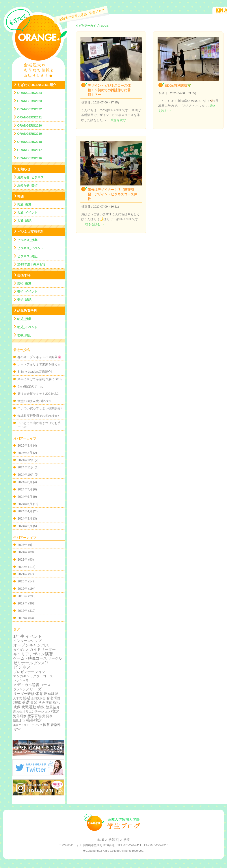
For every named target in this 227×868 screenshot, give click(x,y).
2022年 (22, 567)
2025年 (22, 545)
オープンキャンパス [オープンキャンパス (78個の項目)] (31, 645)
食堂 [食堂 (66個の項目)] (17, 729)
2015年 (22, 618)
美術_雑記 (24, 300)
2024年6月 (25, 497)
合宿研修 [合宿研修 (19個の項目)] (54, 698)
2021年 (22, 574)
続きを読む (120, 120)
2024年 (22, 552)
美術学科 (24, 275)
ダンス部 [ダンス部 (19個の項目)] (41, 663)
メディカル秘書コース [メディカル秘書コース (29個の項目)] (32, 685)
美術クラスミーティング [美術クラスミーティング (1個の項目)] (28, 725)
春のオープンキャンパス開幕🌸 (39, 357)
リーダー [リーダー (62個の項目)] (37, 689)
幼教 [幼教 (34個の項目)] (41, 707)
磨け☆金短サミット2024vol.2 (38, 394)
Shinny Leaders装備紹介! (35, 372)
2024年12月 (26, 460)
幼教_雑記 (24, 335)
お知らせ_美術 (27, 185)
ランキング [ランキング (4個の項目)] (21, 689)
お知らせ (24, 169)
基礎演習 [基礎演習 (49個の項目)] (30, 702)
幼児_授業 (24, 319)
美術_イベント (27, 292)
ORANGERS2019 (30, 134)
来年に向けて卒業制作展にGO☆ (40, 379)
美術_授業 (24, 283)
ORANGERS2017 (30, 150)
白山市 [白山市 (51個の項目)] (19, 720)
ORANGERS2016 (30, 158)
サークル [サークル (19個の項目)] (55, 658)
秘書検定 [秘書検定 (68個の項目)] (34, 720)
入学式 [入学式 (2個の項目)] (18, 698)
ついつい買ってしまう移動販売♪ (40, 408)
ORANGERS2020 (30, 125)
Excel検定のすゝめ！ (32, 386)
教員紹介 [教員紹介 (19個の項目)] (53, 707)
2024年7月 (25, 489)
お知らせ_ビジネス (30, 177)
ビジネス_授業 (27, 240)
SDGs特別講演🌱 (178, 85)
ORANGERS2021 (30, 117)
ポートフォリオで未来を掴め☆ (39, 364)
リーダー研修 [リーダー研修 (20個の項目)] (24, 694)
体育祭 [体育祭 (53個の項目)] (41, 694)
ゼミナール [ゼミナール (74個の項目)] (23, 663)
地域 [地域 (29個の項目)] (17, 702)
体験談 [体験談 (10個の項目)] (53, 694)
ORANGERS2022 (30, 109)
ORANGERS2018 (30, 142)
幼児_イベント (27, 327)
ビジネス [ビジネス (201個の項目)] (22, 667)
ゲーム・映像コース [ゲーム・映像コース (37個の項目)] (30, 658)
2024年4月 (25, 511)
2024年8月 (25, 482)
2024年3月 (25, 518)
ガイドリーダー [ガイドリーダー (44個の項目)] (43, 649)
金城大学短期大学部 (114, 840)
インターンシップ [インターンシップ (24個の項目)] (27, 641)
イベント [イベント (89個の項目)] (34, 636)
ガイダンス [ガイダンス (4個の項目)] (21, 650)
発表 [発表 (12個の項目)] (49, 716)
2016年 (22, 611)
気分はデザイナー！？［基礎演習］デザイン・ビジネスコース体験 (113, 194)
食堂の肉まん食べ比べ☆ (34, 401)
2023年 (22, 559)
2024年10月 (26, 475)
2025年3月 (25, 445)
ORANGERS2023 (30, 101)
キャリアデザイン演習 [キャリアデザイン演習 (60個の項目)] (33, 654)
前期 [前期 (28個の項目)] (26, 698)
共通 (20, 196)
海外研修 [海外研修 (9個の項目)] (20, 716)
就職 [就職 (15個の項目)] (17, 707)
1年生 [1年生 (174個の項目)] (19, 636)
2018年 (22, 596)
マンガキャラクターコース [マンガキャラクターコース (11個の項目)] (33, 676)
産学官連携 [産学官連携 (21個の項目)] (36, 716)
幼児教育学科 (27, 311)
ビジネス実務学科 (30, 232)
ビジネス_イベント (30, 248)
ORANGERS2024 (30, 93)
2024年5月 (25, 504)
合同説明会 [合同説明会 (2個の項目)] (38, 698)
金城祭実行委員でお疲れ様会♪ (38, 416)
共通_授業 (24, 204)
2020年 (22, 581)
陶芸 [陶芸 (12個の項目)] (47, 725)
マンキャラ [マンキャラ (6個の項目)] (21, 681)
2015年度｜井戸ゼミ (31, 264)
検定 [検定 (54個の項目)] (55, 711)
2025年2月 (25, 453)
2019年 (22, 589)
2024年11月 (26, 467)
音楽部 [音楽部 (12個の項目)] (56, 725)
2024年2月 (25, 526)
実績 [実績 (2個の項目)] (49, 703)
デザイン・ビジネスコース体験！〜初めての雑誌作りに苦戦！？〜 (109, 90)
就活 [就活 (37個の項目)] (56, 702)
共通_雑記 (24, 221)
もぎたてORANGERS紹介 (37, 85)
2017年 (22, 603)
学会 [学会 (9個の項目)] (42, 703)
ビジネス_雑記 (27, 256)
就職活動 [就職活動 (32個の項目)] (29, 707)
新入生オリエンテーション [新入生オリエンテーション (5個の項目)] (32, 711)
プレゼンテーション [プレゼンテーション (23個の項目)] (29, 672)
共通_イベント (27, 213)
